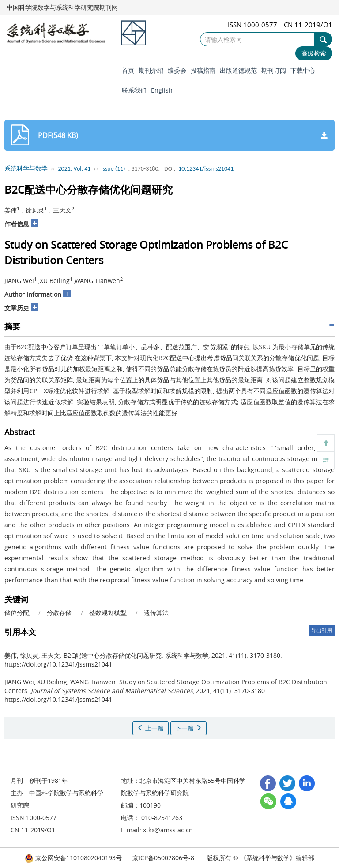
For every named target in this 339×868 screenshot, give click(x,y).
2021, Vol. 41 (75, 169)
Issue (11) (113, 169)
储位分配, (18, 613)
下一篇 (188, 728)
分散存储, (61, 613)
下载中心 (303, 70)
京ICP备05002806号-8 (163, 858)
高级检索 (314, 53)
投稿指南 (203, 70)
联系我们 (134, 90)
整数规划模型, (109, 613)
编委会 (177, 70)
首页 (128, 70)
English (162, 90)
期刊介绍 (151, 70)
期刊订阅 (274, 70)
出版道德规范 (238, 70)
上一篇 (151, 728)
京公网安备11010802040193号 (73, 858)
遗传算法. (157, 613)
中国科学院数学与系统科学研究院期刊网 (62, 7)
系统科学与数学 (26, 169)
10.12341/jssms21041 (206, 169)
